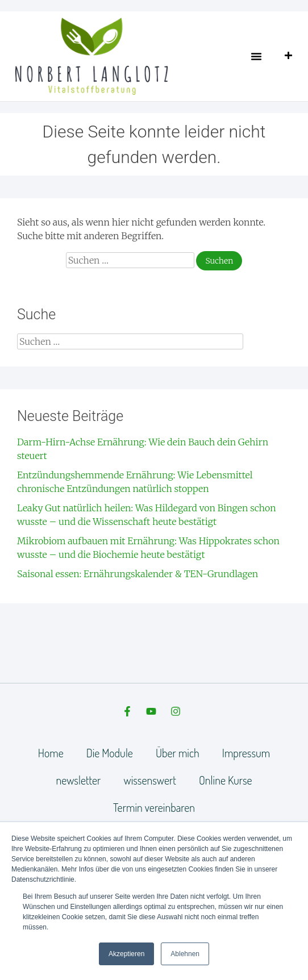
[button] (256, 56)
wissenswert (150, 780)
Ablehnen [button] (185, 954)
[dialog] (287, 957)
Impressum (246, 753)
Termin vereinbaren (154, 807)
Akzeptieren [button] (126, 954)
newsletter (78, 780)
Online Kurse (226, 780)
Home (51, 753)
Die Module (110, 753)
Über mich (178, 753)
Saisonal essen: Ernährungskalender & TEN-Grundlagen (138, 574)
